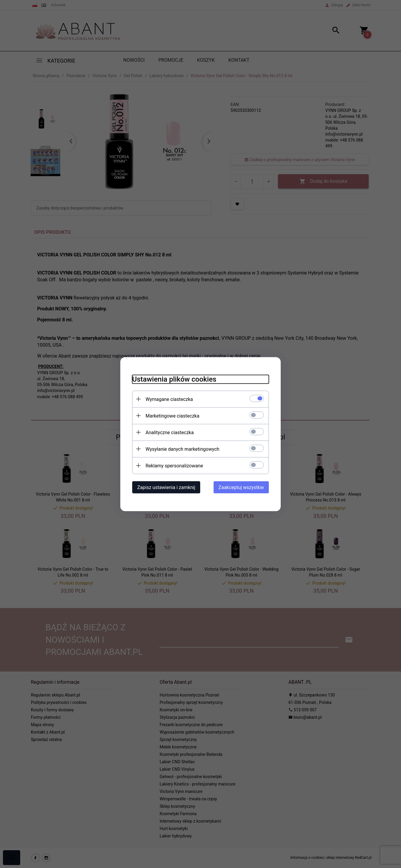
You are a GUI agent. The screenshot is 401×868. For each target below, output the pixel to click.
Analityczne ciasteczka (170, 432)
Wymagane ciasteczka (169, 399)
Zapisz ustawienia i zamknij (166, 487)
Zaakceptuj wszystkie (241, 487)
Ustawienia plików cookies (174, 379)
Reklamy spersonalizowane (174, 465)
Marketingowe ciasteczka (172, 416)
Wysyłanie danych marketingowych (182, 449)
